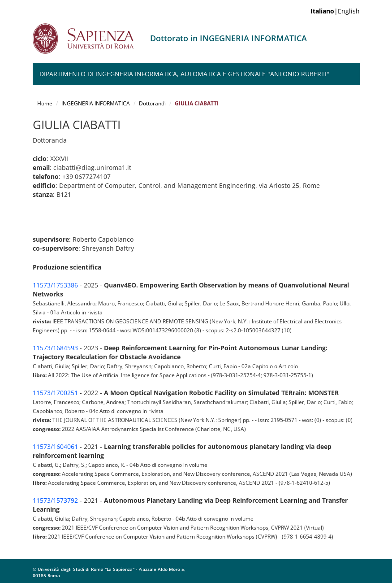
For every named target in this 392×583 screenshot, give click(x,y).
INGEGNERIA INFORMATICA (96, 103)
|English (335, 11)
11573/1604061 (55, 446)
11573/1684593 (55, 348)
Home (45, 103)
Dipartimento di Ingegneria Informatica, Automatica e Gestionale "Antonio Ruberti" (184, 74)
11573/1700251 (55, 393)
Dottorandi (152, 103)
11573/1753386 (55, 285)
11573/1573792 (55, 500)
